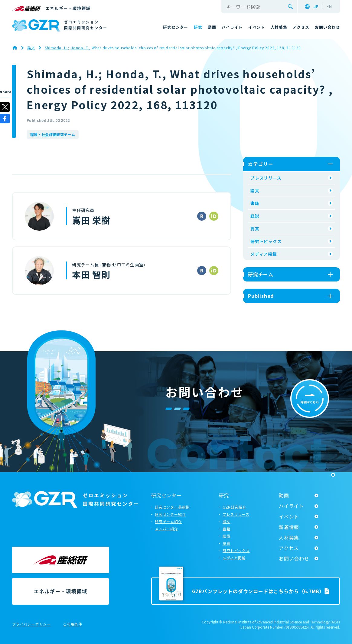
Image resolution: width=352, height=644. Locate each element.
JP (316, 7)
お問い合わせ (294, 558)
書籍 (255, 203)
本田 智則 (91, 275)
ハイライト (292, 506)
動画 (284, 495)
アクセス (289, 548)
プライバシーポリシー (31, 624)
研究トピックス (266, 241)
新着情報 (289, 527)
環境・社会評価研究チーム (53, 134)
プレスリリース (266, 178)
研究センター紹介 (170, 514)
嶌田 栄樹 (91, 220)
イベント (289, 516)
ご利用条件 (73, 624)
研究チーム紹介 (168, 521)
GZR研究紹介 (235, 507)
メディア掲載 (264, 254)
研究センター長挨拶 (172, 507)
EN (329, 7)
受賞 (255, 229)
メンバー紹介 (166, 529)
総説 (255, 216)
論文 (255, 190)
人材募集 (289, 538)
